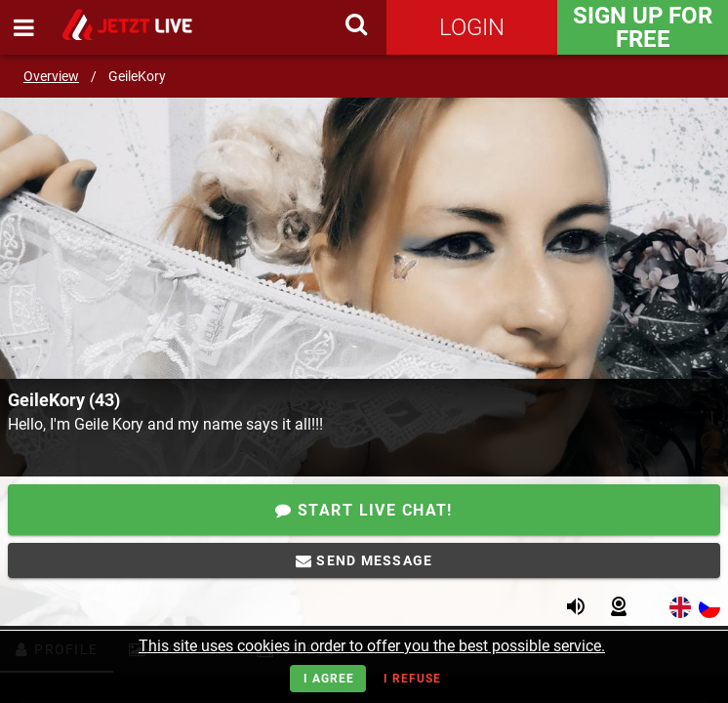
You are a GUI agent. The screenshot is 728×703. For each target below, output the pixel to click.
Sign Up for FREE (643, 27)
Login (472, 27)
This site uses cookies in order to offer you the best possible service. (372, 646)
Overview (51, 76)
